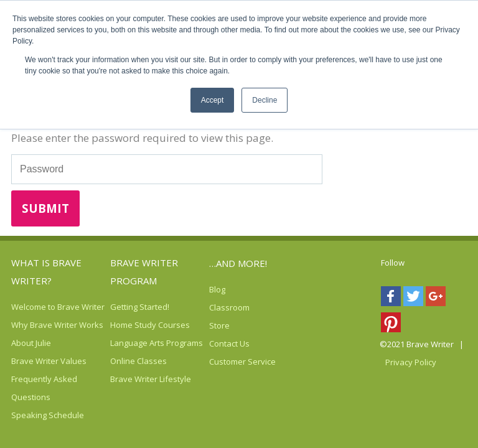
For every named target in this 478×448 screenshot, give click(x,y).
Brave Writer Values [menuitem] (49, 361)
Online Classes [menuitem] (138, 361)
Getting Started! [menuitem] (140, 307)
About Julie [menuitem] (31, 343)
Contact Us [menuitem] (229, 343)
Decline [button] (265, 100)
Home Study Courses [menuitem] (150, 325)
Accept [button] (213, 100)
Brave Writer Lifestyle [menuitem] (151, 379)
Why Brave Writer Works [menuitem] (57, 325)
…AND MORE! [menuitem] (238, 263)
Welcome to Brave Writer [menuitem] (58, 307)
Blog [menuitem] (217, 289)
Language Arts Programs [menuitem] (157, 343)
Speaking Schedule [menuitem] (48, 415)
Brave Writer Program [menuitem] (144, 272)
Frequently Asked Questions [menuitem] (44, 388)
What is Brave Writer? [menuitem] (46, 272)
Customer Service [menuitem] (242, 362)
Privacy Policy (411, 362)
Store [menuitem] (219, 325)
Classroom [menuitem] (229, 307)
